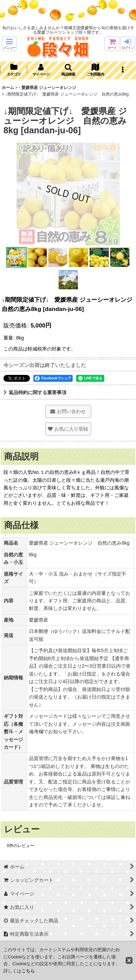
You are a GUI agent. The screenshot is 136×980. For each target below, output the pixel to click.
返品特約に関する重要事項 (35, 392)
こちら (28, 971)
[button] (9, 44)
